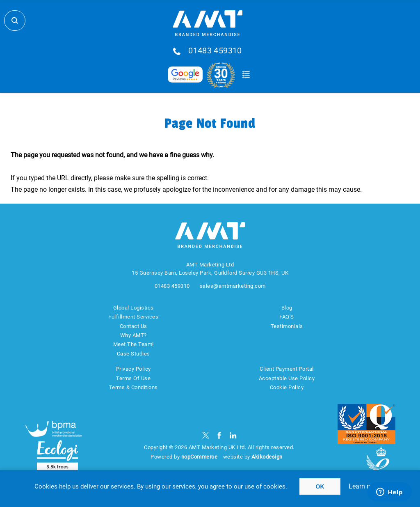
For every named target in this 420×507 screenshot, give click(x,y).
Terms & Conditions (134, 387)
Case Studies (134, 354)
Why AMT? (134, 335)
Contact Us (134, 326)
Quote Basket (246, 75)
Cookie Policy (287, 387)
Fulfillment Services (133, 317)
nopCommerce (200, 457)
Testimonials (287, 326)
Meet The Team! (134, 344)
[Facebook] (219, 435)
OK (320, 486)
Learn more (365, 486)
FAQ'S (287, 317)
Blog (287, 308)
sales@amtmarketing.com (233, 286)
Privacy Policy (134, 369)
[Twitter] (206, 435)
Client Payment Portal (287, 369)
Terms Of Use (133, 378)
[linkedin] (233, 435)
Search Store (15, 21)
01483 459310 (215, 51)
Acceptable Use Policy (287, 378)
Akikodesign (267, 457)
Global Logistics (134, 308)
